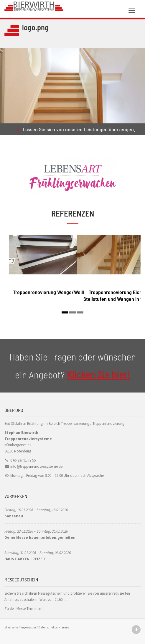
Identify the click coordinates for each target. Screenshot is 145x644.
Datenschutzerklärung (54, 627)
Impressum (28, 627)
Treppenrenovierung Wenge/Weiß (49, 292)
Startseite (11, 627)
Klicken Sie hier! (99, 374)
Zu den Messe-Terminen (23, 609)
